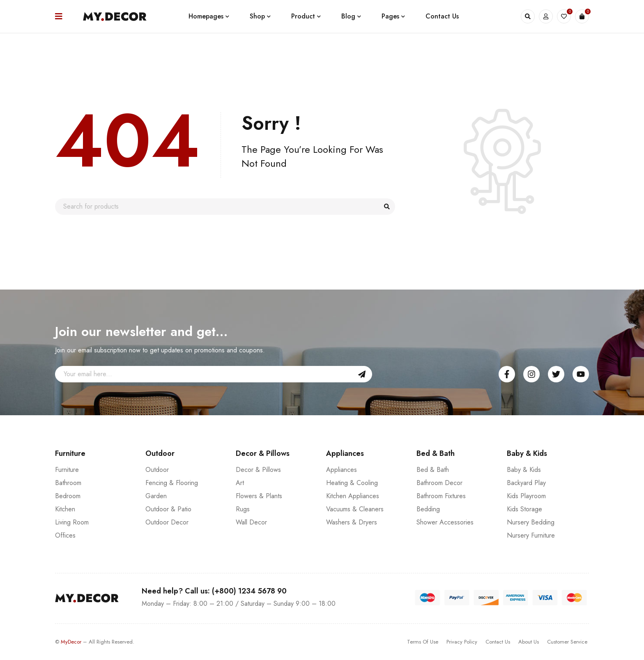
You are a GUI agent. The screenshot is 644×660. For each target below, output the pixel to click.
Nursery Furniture (531, 535)
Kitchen (65, 509)
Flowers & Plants (259, 496)
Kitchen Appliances (353, 496)
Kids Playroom (526, 496)
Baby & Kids (524, 470)
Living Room (72, 522)
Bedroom (68, 496)
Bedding (428, 509)
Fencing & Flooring (172, 483)
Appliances (342, 470)
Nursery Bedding (531, 522)
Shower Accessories (445, 522)
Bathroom (68, 483)
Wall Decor (251, 522)
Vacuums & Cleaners (355, 509)
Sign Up (362, 374)
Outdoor (157, 470)
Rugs (243, 509)
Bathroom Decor (439, 483)
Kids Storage (524, 509)
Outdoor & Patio (168, 509)
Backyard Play (526, 483)
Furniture (67, 470)
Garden (156, 496)
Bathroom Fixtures (441, 496)
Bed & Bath (433, 470)
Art (240, 483)
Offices (65, 535)
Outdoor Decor (167, 522)
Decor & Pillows (258, 470)
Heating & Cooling (352, 483)
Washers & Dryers (352, 522)
